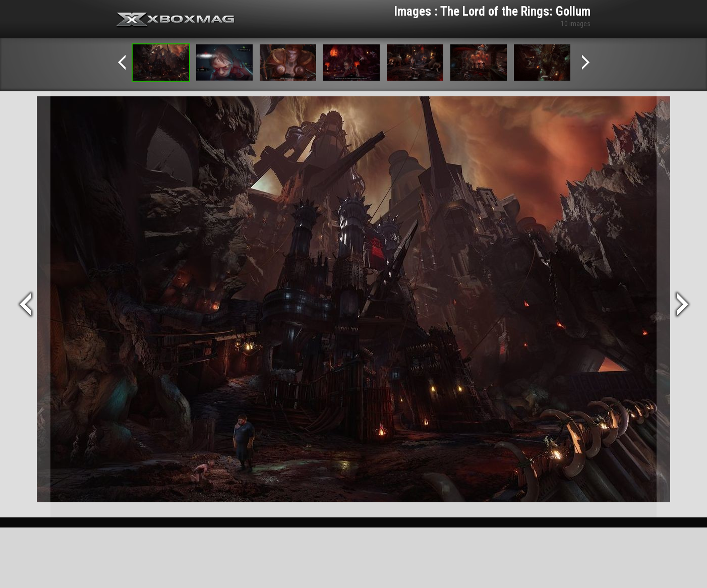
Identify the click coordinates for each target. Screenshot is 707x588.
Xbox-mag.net (176, 20)
